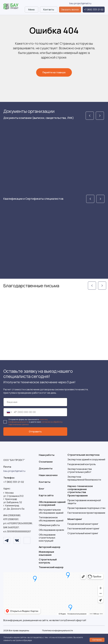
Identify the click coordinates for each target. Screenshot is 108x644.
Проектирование (78, 495)
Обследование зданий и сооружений (52, 503)
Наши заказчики (48, 475)
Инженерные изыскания (46, 553)
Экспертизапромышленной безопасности (84, 478)
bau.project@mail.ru (80, 3)
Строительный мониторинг (83, 533)
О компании (46, 462)
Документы (46, 468)
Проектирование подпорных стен (86, 508)
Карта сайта (46, 495)
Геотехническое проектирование (86, 513)
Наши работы (47, 455)
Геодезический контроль (82, 464)
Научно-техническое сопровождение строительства (80, 489)
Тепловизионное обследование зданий (51, 519)
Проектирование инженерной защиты (84, 502)
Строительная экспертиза (83, 455)
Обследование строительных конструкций (47, 538)
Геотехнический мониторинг (83, 528)
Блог (42, 489)
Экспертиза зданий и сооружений (86, 459)
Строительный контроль (48, 561)
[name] (35, 402)
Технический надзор (51, 567)
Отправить (35, 431)
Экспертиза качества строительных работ (80, 470)
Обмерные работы (49, 525)
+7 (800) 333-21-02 (14, 482)
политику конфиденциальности (28, 421)
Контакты (45, 482)
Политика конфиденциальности (58, 630)
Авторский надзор (50, 547)
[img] (11, 6)
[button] (70, 10)
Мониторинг (75, 519)
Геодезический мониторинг (83, 524)
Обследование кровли (51, 530)
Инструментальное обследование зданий (51, 511)
